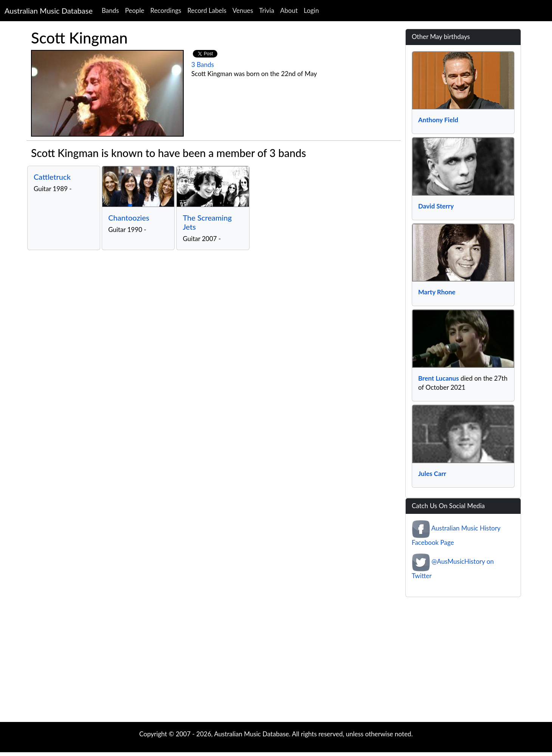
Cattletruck (52, 177)
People (135, 10)
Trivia (267, 10)
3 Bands (203, 65)
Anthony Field (438, 120)
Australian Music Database (49, 11)
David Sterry (436, 206)
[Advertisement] (276, 661)
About (289, 10)
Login (311, 10)
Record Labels (207, 10)
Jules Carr (432, 474)
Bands (110, 10)
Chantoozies (129, 218)
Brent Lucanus (439, 378)
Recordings (166, 10)
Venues (243, 10)
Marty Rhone (437, 292)
